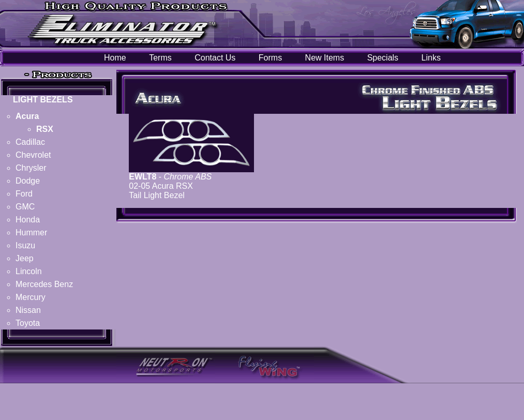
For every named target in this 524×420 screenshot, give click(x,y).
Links (431, 58)
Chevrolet (33, 155)
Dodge (28, 181)
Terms (160, 58)
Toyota (28, 323)
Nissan (28, 310)
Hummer (31, 233)
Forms (270, 58)
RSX (45, 129)
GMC (25, 207)
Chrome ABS (188, 177)
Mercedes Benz (44, 284)
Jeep (25, 258)
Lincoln (29, 271)
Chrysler (31, 168)
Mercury (31, 297)
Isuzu (25, 245)
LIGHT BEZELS (43, 100)
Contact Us (215, 58)
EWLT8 (143, 177)
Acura (27, 116)
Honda (28, 220)
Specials (383, 58)
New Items (325, 58)
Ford (24, 194)
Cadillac (30, 142)
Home (115, 58)
